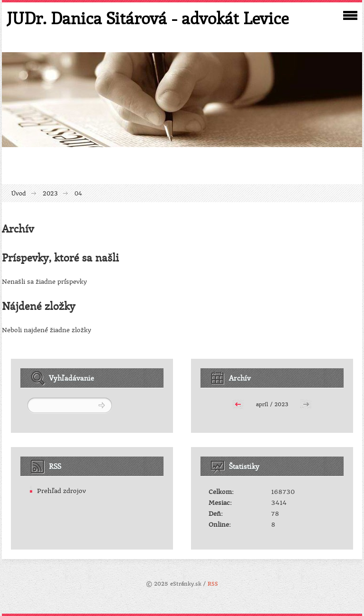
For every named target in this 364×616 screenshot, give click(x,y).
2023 (50, 194)
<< (238, 403)
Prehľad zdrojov (61, 491)
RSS (213, 584)
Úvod (19, 194)
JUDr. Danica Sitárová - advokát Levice (148, 18)
